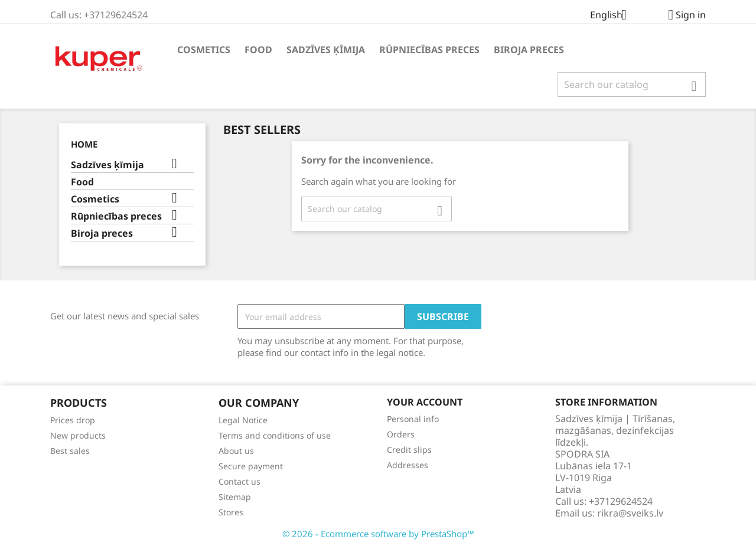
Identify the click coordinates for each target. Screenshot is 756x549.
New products (78, 435)
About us (236, 451)
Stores (231, 512)
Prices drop (73, 420)
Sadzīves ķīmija (326, 50)
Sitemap (235, 497)
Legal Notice (243, 420)
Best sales (70, 451)
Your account (425, 402)
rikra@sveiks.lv (630, 513)
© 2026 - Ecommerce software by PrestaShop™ (378, 534)
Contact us (239, 481)
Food (258, 50)
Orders (401, 434)
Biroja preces (529, 50)
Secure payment (251, 466)
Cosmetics (204, 50)
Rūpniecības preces (429, 50)
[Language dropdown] (613, 16)
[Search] (632, 84)
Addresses (408, 465)
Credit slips (409, 450)
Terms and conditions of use (275, 435)
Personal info (413, 419)
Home (84, 144)
